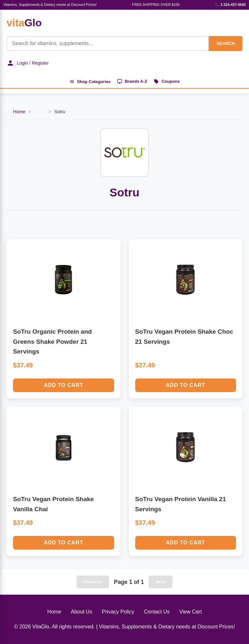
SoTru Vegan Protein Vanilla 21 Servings (181, 504)
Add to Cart (63, 385)
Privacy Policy (118, 612)
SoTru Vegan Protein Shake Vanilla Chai (53, 504)
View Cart (190, 612)
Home (19, 112)
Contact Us (157, 612)
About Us (82, 612)
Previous (93, 582)
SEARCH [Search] (226, 43)
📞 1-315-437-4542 (230, 5)
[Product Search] (108, 43)
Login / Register (28, 63)
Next (161, 582)
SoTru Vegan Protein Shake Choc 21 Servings (184, 337)
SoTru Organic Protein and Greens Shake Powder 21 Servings (52, 341)
